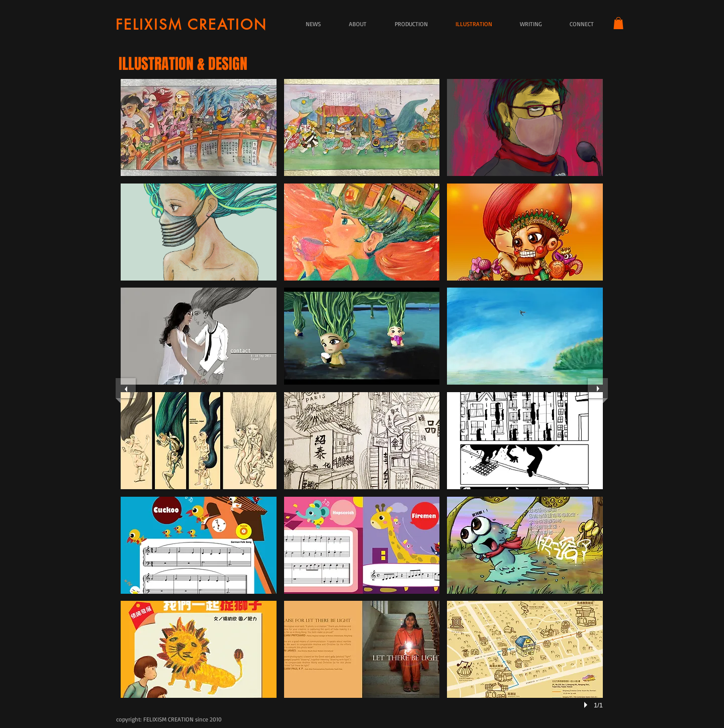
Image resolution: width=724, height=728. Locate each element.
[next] (598, 388)
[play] (587, 705)
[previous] (126, 388)
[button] (618, 23)
